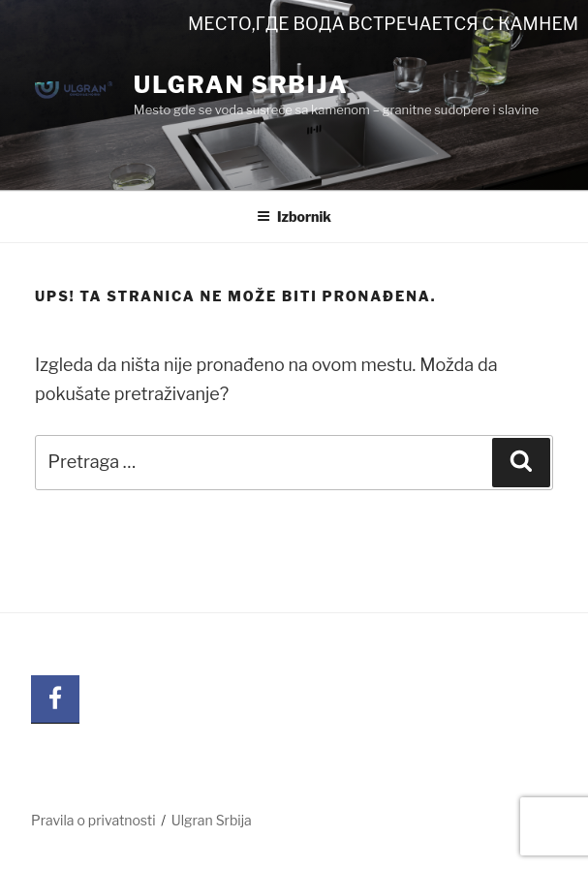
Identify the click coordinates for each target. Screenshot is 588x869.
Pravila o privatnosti (93, 820)
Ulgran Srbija (241, 85)
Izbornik (294, 217)
